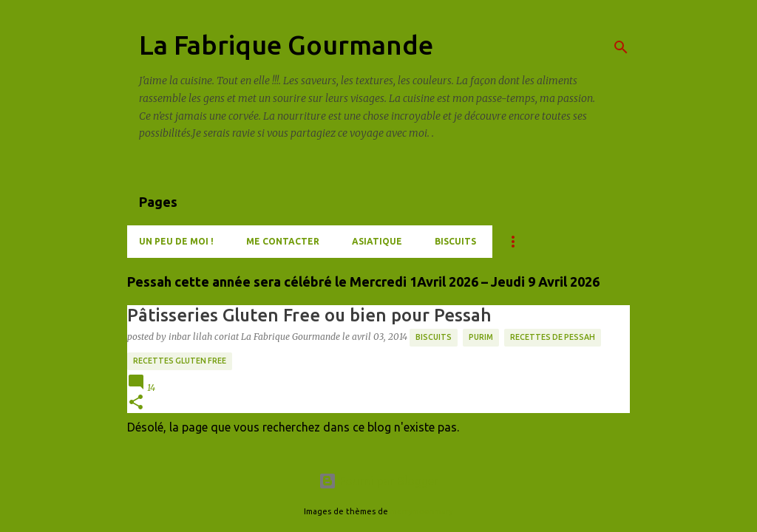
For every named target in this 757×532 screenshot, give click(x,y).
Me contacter (283, 241)
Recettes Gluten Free (180, 361)
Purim (481, 337)
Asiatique (377, 241)
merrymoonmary (422, 511)
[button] (136, 403)
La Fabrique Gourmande (286, 45)
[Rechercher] (621, 47)
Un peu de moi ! (176, 241)
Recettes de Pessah (553, 337)
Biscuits (455, 241)
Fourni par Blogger (378, 481)
